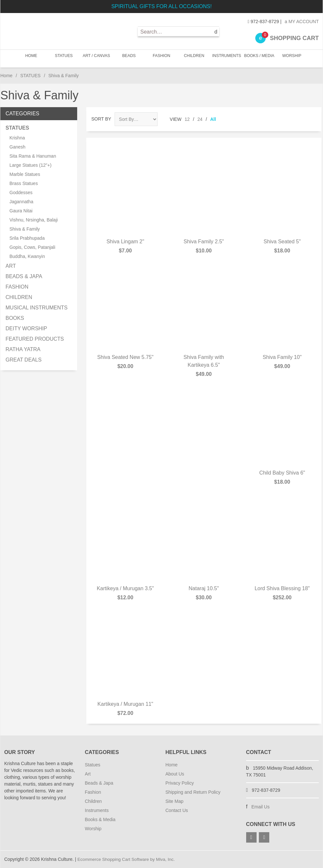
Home (33, 58)
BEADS (129, 58)
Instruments (97, 810)
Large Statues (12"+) (30, 165)
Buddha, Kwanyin (27, 256)
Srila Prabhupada (27, 238)
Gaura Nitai (21, 211)
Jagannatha (21, 202)
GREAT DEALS (24, 360)
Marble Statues (25, 174)
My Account (302, 21)
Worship (93, 829)
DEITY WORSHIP (26, 328)
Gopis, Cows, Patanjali (32, 247)
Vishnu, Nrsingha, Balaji (34, 220)
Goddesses (21, 192)
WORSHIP (290, 58)
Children (93, 801)
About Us (175, 774)
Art (88, 774)
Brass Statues (24, 183)
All (213, 119)
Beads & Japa (99, 783)
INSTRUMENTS (226, 58)
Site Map (174, 801)
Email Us (260, 807)
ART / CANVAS (97, 58)
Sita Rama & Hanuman (33, 156)
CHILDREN (194, 58)
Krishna (17, 138)
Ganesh (17, 147)
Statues (93, 765)
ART (11, 266)
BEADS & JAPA (24, 276)
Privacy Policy (180, 783)
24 (200, 119)
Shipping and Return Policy (193, 792)
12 (187, 119)
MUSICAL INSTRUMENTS (37, 308)
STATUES (65, 58)
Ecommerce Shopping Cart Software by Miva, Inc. (128, 859)
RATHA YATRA (23, 349)
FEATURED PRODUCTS (35, 339)
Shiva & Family (25, 229)
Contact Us (177, 810)
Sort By (101, 119)
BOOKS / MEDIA (258, 58)
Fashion (93, 792)
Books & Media (100, 819)
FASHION (161, 58)
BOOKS (15, 318)
